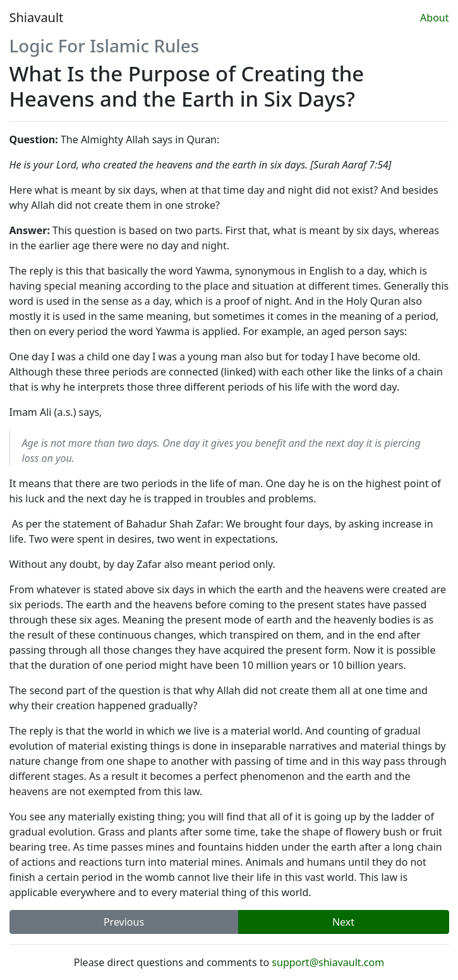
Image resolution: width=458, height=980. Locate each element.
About (434, 18)
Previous (124, 922)
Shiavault (37, 17)
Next (343, 922)
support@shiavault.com (328, 962)
